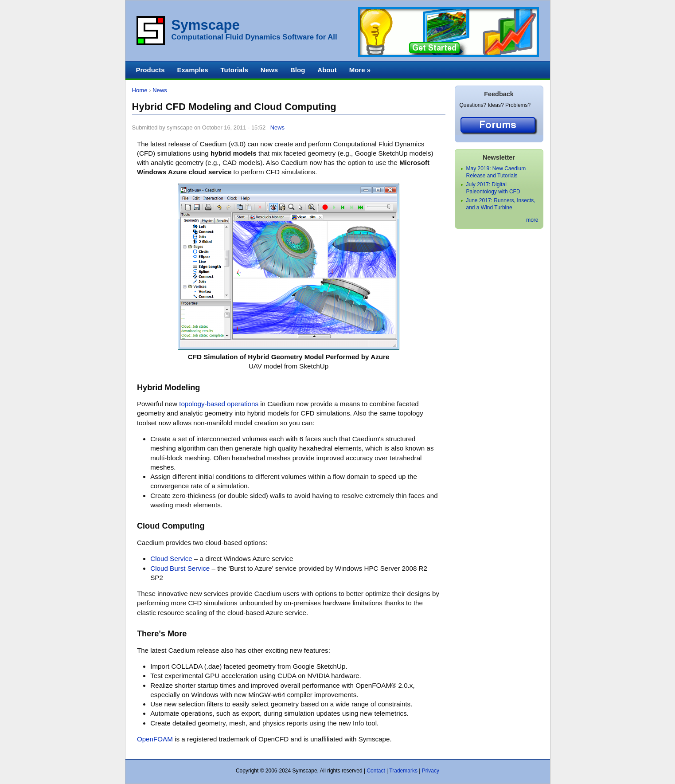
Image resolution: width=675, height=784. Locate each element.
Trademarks (403, 771)
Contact (376, 771)
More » (360, 70)
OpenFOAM (155, 739)
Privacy (431, 771)
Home (140, 90)
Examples (193, 70)
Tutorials (234, 70)
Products (150, 70)
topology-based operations (219, 404)
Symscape (206, 25)
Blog (298, 70)
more (532, 220)
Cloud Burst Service (180, 568)
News (160, 90)
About (327, 70)
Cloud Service (171, 559)
